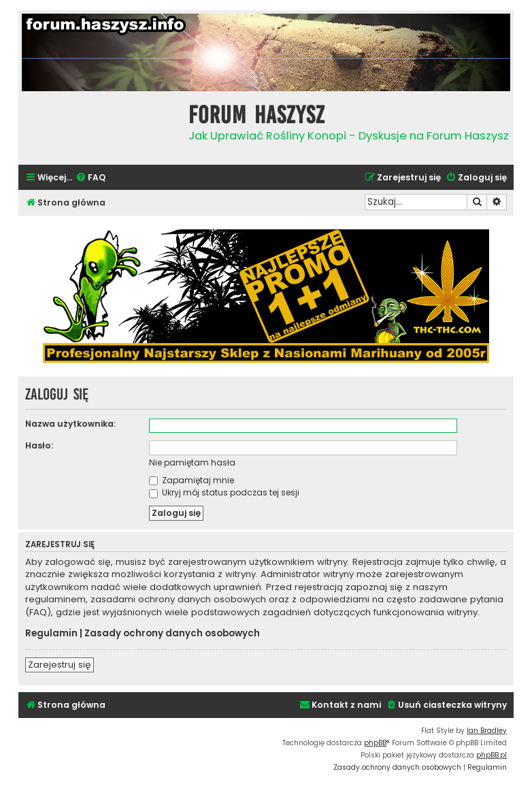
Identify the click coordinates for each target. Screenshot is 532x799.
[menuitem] (90, 178)
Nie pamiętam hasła (192, 462)
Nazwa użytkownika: (70, 424)
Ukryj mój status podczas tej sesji (224, 492)
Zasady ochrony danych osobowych (172, 634)
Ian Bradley (487, 731)
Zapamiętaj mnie (192, 480)
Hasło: (39, 445)
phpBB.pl (492, 755)
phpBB (375, 743)
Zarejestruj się (60, 665)
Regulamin (51, 634)
